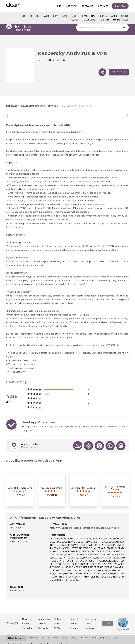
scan (56, 16)
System (105, 20)
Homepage (12, 106)
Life (65, 16)
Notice (100, 641)
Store (107, 614)
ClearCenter (53, 628)
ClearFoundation (37, 628)
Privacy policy (71, 641)
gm (38, 16)
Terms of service (87, 641)
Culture (42, 614)
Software (43, 619)
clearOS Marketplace (33, 106)
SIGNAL (103, 16)
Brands (26, 614)
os (24, 16)
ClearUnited (68, 628)
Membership (92, 609)
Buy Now (120, 6)
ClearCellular (82, 628)
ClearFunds (31, 634)
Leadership (44, 609)
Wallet (57, 614)
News (25, 609)
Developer (90, 20)
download (119, 72)
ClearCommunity (15, 634)
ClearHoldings (46, 634)
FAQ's (57, 619)
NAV (93, 16)
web (46, 16)
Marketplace (121, 20)
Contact (74, 619)
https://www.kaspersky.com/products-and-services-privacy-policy (85, 518)
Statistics (27, 619)
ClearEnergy (111, 628)
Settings (53, 106)
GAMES (125, 16)
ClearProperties (63, 634)
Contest (74, 609)
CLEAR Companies (16, 628)
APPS (114, 16)
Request (75, 20)
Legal (88, 614)
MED (74, 16)
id (31, 16)
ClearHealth (97, 628)
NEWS (84, 16)
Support (90, 619)
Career (73, 614)
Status (57, 609)
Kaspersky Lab (29, 437)
